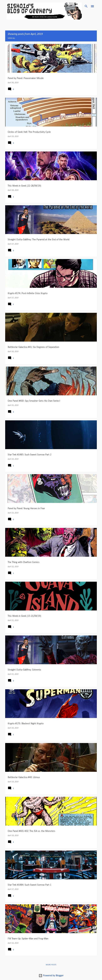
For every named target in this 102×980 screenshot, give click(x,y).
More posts (51, 965)
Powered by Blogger (51, 976)
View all (11, 38)
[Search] (86, 6)
